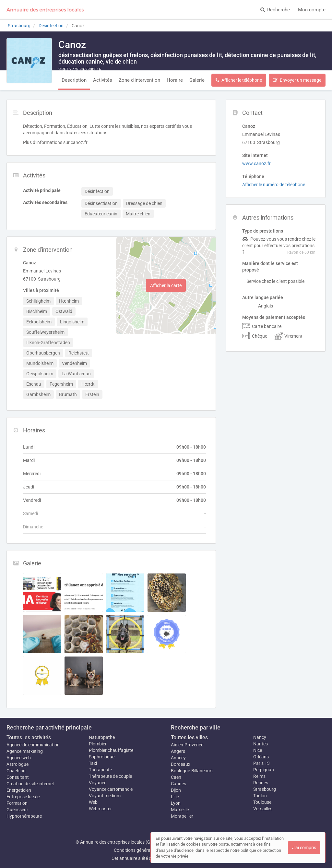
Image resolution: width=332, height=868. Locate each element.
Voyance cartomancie (111, 789)
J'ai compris (304, 848)
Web (93, 802)
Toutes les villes (189, 737)
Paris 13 (261, 763)
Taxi (93, 763)
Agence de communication (33, 745)
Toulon (260, 796)
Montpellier (182, 816)
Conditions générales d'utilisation (147, 850)
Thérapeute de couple (110, 776)
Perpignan (264, 770)
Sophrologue (102, 757)
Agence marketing (25, 751)
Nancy (260, 737)
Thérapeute (100, 770)
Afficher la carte (166, 285)
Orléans (261, 757)
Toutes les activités (29, 737)
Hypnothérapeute (24, 816)
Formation (17, 803)
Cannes (178, 784)
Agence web (19, 758)
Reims (259, 776)
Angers (178, 751)
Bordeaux (181, 764)
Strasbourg (265, 789)
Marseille (180, 810)
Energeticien (19, 790)
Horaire (175, 80)
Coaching (16, 771)
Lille (175, 797)
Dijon (176, 790)
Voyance (98, 783)
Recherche (275, 10)
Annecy (178, 758)
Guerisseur (17, 810)
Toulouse (262, 802)
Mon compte (312, 10)
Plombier (98, 744)
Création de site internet (30, 784)
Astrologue (18, 764)
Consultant (18, 777)
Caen (176, 777)
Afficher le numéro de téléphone (274, 185)
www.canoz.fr (256, 163)
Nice (258, 750)
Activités (103, 80)
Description (74, 80)
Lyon (176, 803)
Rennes (261, 783)
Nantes (261, 744)
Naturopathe (102, 737)
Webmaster (100, 809)
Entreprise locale (23, 797)
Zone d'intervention (139, 80)
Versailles (263, 809)
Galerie (197, 80)
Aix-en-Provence (187, 745)
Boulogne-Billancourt (192, 771)
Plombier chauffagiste (111, 750)
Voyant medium (105, 796)
